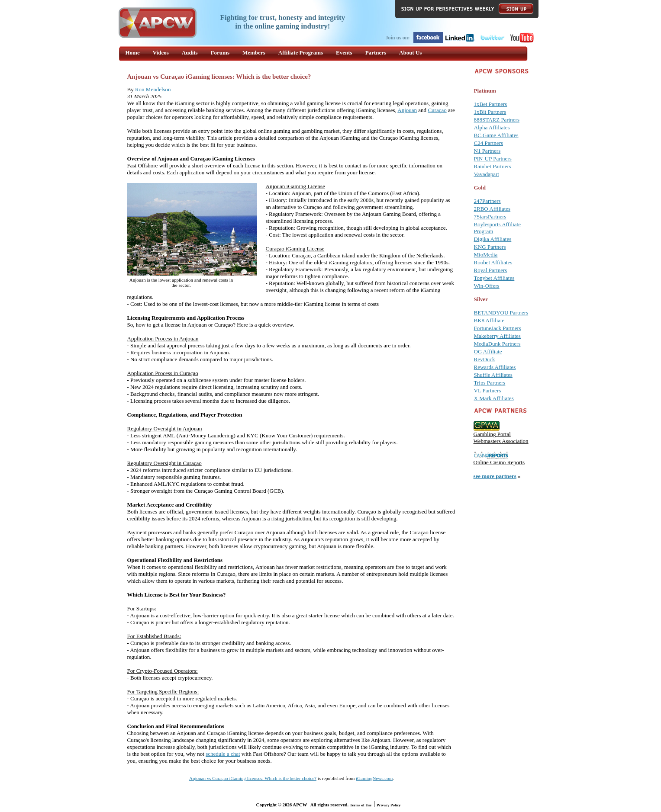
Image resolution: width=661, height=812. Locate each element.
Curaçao (437, 110)
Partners (376, 53)
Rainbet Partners (493, 166)
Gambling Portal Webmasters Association (501, 438)
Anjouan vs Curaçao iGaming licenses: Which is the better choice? (253, 778)
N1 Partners (487, 151)
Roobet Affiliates (493, 262)
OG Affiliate (488, 351)
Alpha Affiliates (492, 127)
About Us (410, 53)
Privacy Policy (389, 805)
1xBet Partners (491, 104)
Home (133, 53)
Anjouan (407, 110)
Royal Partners (491, 270)
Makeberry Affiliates (497, 336)
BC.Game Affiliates (496, 135)
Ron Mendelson (153, 89)
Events (344, 53)
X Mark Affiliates (494, 398)
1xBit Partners (490, 112)
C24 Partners (489, 143)
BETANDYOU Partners (501, 313)
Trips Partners (490, 383)
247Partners (487, 201)
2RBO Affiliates (492, 209)
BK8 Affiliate (489, 320)
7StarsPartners (490, 217)
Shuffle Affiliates (493, 375)
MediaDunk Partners (497, 344)
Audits (190, 53)
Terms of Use (361, 805)
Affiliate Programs (301, 53)
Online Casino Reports (499, 462)
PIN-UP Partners (493, 159)
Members (254, 53)
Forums (220, 53)
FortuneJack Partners (498, 328)
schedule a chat (223, 754)
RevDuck (485, 359)
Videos (161, 53)
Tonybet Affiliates (494, 278)
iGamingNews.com (374, 778)
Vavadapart (487, 174)
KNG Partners (490, 247)
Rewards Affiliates (495, 367)
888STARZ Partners (497, 120)
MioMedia (486, 255)
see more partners (495, 476)
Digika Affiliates (493, 239)
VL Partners (488, 390)
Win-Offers (487, 286)
